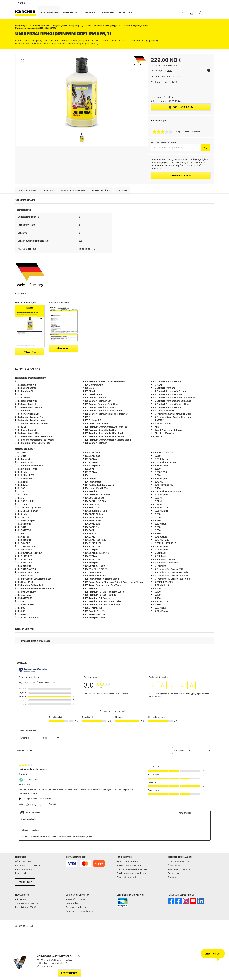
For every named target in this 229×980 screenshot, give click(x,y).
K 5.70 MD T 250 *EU (163, 485)
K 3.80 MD (22, 614)
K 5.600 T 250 (160, 472)
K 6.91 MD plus (160, 550)
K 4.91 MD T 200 (93, 543)
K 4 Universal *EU (94, 385)
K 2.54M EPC (24, 543)
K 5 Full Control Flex (95, 576)
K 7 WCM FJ (159, 420)
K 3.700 (21, 611)
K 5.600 (157, 469)
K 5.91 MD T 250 (161, 508)
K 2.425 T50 (23, 537)
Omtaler (122, 191)
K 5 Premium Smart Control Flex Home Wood (108, 440)
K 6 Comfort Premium (96, 443)
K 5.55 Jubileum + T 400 (165, 462)
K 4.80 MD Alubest (94, 517)
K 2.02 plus (23, 482)
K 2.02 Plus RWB (26, 475)
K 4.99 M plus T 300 (95, 566)
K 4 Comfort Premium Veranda (33, 424)
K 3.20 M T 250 (25, 598)
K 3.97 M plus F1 (93, 466)
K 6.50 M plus (160, 524)
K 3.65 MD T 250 (25, 605)
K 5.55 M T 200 (160, 466)
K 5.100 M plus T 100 (96, 614)
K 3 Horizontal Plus (27, 401)
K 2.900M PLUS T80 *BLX (30, 553)
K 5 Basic (90, 388)
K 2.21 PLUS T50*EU (28, 511)
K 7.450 (157, 595)
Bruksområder (101, 191)
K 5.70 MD (158, 482)
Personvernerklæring (76, 907)
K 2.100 (21, 488)
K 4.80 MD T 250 (93, 521)
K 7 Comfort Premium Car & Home (170, 391)
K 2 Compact (24, 459)
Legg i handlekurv (181, 107)
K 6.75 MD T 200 (161, 540)
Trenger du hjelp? (181, 176)
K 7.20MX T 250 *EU (163, 582)
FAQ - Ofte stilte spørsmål (129, 865)
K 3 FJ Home (24, 398)
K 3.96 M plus (92, 459)
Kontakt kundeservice (127, 862)
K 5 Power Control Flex (97, 424)
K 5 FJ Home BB (93, 420)
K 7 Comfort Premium (164, 388)
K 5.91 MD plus (160, 511)
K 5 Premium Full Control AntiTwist (103, 602)
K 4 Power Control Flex (29, 433)
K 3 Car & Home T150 (28, 572)
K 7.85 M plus (160, 608)
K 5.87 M (157, 501)
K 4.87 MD (90, 537)
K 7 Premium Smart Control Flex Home (173, 417)
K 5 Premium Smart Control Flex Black (104, 433)
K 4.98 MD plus (93, 559)
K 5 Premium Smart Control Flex (101, 430)
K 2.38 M (22, 527)
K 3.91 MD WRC (93, 453)
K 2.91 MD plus (25, 559)
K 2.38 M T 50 (24, 530)
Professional (71, 13)
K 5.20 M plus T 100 (95, 618)
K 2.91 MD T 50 (25, 556)
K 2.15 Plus (23, 495)
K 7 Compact (159, 553)
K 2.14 (21, 492)
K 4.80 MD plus (93, 524)
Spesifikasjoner (28, 191)
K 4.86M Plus (92, 534)
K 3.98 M (89, 469)
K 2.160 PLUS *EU (26, 501)
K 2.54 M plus (24, 540)
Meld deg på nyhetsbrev (179, 869)
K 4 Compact (92, 479)
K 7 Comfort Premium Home (167, 407)
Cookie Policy (72, 903)
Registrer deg (69, 973)
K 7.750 (157, 605)
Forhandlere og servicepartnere (132, 869)
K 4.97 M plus (92, 556)
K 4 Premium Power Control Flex (34, 443)
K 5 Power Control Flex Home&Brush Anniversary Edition (114, 582)
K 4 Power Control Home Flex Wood (36, 440)
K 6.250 (157, 514)
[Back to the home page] (27, 13)
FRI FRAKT (156, 76)
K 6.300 (157, 517)
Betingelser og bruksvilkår (28, 865)
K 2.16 (21, 498)
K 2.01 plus (23, 472)
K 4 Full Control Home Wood (100, 485)
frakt (170, 71)
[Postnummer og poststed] (175, 148)
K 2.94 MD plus (25, 563)
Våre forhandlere (164, 166)
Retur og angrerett (24, 869)
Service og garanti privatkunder (132, 873)
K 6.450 (157, 521)
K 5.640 (157, 475)
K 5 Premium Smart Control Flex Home (105, 437)
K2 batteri (158, 437)
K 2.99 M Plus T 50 (27, 569)
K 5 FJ (88, 417)
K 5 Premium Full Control (98, 598)
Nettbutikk (125, 13)
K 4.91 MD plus (93, 547)
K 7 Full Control (161, 556)
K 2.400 (21, 534)
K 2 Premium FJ (25, 391)
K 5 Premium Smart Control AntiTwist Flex (107, 427)
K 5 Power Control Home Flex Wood (103, 585)
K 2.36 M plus (24, 524)
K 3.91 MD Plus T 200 (28, 618)
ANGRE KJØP (25, 882)
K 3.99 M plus (92, 472)
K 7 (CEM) (158, 385)
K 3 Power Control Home (30, 407)
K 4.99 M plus (92, 563)
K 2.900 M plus (25, 550)
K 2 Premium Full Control (30, 466)
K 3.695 (21, 608)
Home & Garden (49, 13)
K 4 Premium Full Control (98, 495)
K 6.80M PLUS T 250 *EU (165, 543)
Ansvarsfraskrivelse (76, 899)
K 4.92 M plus (92, 550)
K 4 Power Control (27, 430)
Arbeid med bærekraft (178, 862)
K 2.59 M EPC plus (26, 547)
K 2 (19, 382)
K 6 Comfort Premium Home (167, 382)
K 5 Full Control (93, 572)
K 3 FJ (20, 395)
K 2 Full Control (25, 462)
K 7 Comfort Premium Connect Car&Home (174, 398)
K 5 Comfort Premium (96, 398)
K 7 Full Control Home (164, 559)
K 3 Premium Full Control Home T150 (36, 589)
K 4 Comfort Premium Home (32, 420)
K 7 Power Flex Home (164, 411)
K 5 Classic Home (94, 395)
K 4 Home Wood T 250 (96, 488)
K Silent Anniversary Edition (167, 430)
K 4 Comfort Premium (28, 414)
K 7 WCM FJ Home (162, 424)
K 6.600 (157, 530)
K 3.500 (21, 602)
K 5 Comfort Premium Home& (106, 414)
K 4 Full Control (93, 482)
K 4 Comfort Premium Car (30, 417)
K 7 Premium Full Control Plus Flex (170, 576)
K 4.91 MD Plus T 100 (96, 540)
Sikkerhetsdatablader (127, 877)
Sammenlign (159, 121)
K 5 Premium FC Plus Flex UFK (100, 595)
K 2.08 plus (23, 485)
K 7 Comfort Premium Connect (168, 395)
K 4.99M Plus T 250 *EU (97, 569)
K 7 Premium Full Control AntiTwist (171, 572)
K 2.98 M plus (24, 566)
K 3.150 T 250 (24, 595)
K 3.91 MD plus (93, 456)
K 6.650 (157, 534)
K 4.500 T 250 (92, 504)
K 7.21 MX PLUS (161, 585)
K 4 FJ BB (22, 427)
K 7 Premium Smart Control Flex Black (172, 414)
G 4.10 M (22, 453)
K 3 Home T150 (25, 582)
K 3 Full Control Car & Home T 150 (34, 579)
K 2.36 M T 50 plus (27, 521)
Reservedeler (22, 873)
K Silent (163, 433)
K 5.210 (157, 456)
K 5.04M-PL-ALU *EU (95, 611)
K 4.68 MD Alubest (94, 514)
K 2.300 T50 (23, 517)
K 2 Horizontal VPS (27, 385)
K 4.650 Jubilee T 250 (96, 511)
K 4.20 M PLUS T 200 (95, 501)
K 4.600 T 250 (92, 508)
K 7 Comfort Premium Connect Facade (172, 401)
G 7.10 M (22, 456)
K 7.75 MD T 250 (161, 602)
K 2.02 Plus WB (25, 479)
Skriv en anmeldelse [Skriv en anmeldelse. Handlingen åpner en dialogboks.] (191, 132)
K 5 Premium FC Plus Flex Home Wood (105, 592)
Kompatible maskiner (73, 191)
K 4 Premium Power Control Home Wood (106, 382)
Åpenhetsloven (175, 865)
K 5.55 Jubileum (161, 459)
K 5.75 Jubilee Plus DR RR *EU (168, 492)
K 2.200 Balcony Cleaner (30, 508)
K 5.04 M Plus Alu (94, 608)
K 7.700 (157, 598)
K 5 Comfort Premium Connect (101, 407)
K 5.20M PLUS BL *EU (164, 453)
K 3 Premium (24, 411)
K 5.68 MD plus (160, 479)
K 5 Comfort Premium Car (98, 401)
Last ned (49, 191)
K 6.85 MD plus (160, 547)
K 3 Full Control (25, 576)
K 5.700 (157, 488)
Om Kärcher (107, 13)
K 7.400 (157, 592)
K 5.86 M (157, 498)
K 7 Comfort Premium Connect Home (172, 404)
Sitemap (172, 877)
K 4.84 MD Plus (93, 527)
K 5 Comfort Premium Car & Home (102, 404)
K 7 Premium (159, 566)
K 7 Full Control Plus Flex (166, 563)
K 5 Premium (92, 589)
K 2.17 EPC (23, 504)
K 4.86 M (89, 530)
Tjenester (89, 13)
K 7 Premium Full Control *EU (168, 569)
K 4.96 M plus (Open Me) (97, 553)
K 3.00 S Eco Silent (27, 592)
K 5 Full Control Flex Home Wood (102, 579)
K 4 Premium (92, 492)
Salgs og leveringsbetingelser (80, 911)
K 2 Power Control (27, 388)
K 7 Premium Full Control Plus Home (171, 579)
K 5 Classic (91, 391)
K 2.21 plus (23, 514)
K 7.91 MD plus (160, 611)
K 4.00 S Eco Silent (95, 498)
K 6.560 (157, 527)
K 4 (87, 475)
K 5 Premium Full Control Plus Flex (103, 605)
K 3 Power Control (27, 404)
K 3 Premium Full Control (30, 585)
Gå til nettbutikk (23, 862)
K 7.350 (157, 589)
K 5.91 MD (158, 504)
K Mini (156, 427)
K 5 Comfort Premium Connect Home (104, 411)
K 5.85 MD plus (160, 495)
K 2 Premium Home (27, 469)
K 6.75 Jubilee (160, 537)
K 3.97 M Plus (92, 462)
